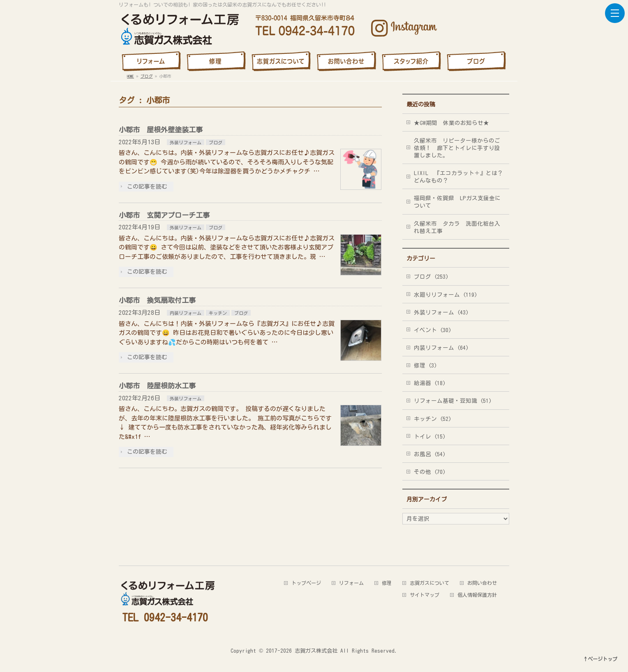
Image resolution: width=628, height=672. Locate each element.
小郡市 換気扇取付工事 (157, 300)
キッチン (218, 313)
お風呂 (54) (430, 454)
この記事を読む (147, 187)
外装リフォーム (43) (441, 312)
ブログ (216, 142)
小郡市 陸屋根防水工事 (157, 386)
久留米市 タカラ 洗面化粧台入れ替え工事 (457, 227)
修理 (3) (425, 365)
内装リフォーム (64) (441, 348)
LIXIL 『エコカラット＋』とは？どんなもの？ (458, 177)
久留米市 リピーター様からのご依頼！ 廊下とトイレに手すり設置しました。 (457, 148)
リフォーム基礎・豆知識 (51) (453, 401)
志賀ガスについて (429, 583)
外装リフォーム (186, 142)
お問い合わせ (482, 583)
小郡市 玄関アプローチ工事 (164, 215)
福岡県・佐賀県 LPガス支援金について (457, 202)
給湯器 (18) (430, 383)
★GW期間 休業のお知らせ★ (451, 123)
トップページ (306, 583)
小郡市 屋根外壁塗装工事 (161, 130)
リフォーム (351, 583)
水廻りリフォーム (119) (446, 295)
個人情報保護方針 (477, 595)
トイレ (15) (430, 436)
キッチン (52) (433, 419)
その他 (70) (430, 472)
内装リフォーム (186, 313)
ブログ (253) (431, 277)
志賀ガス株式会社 (316, 651)
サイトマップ (425, 595)
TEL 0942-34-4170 (165, 617)
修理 (387, 583)
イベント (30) (433, 330)
